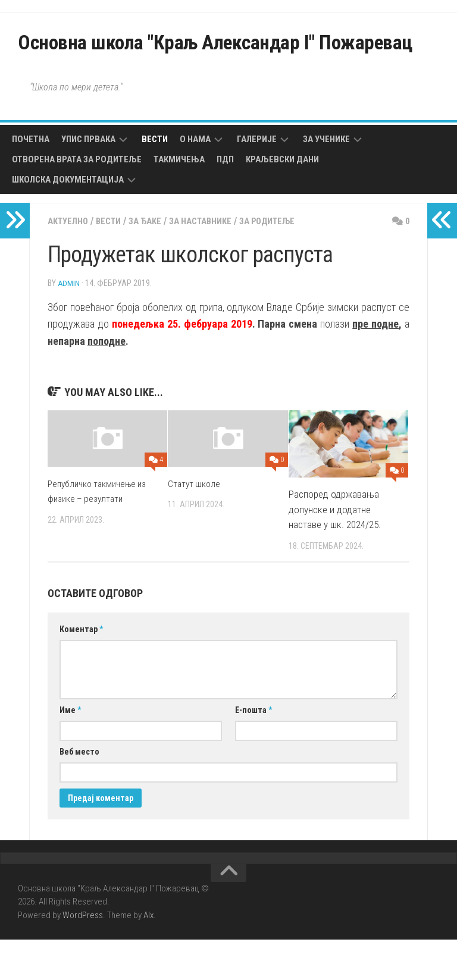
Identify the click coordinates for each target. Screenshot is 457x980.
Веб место (79, 792)
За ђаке (155, 262)
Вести (155, 180)
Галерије (257, 180)
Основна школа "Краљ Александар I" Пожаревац (204, 63)
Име (70, 750)
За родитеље (290, 262)
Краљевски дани (282, 200)
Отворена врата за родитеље (77, 200)
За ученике (326, 180)
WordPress (83, 956)
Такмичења (179, 200)
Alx (148, 956)
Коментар (81, 670)
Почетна (31, 180)
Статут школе (196, 524)
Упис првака (88, 180)
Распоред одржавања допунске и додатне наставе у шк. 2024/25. (335, 550)
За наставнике (216, 262)
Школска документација (68, 221)
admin (69, 323)
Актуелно (71, 262)
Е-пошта (253, 750)
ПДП (225, 200)
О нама (195, 180)
